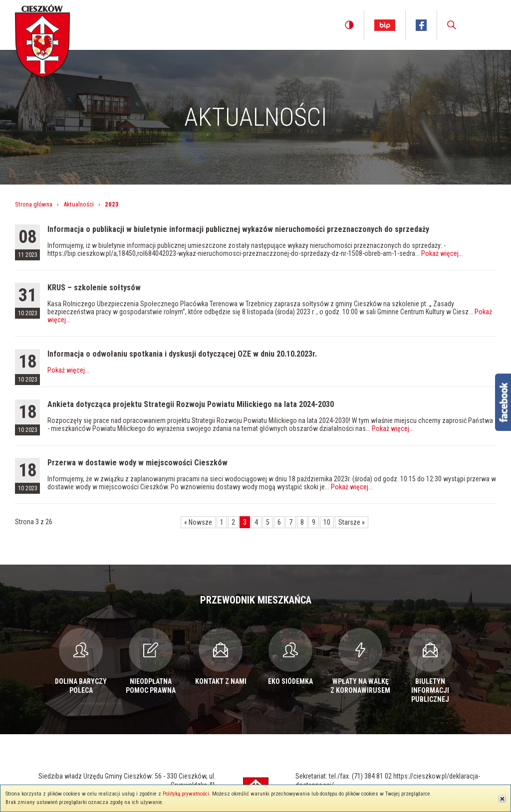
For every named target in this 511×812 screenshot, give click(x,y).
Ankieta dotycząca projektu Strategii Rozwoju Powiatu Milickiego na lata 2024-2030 (191, 404)
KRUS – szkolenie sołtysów (94, 288)
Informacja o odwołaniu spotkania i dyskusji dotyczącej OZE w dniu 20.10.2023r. (182, 354)
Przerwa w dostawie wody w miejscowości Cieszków (137, 463)
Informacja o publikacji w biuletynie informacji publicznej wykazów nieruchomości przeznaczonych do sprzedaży (238, 229)
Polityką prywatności (186, 794)
